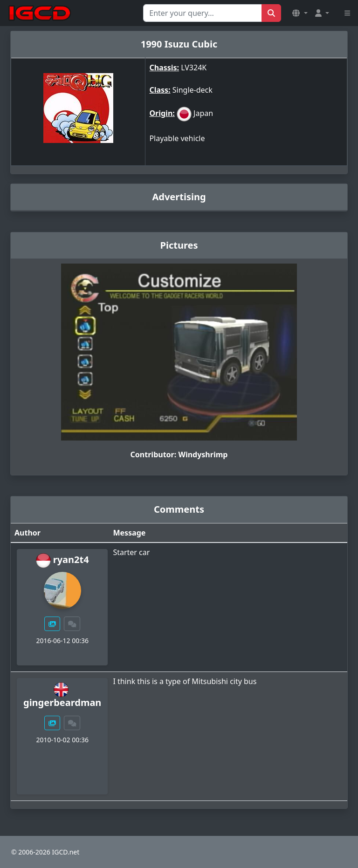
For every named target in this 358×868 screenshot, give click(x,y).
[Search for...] (203, 13)
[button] (300, 13)
